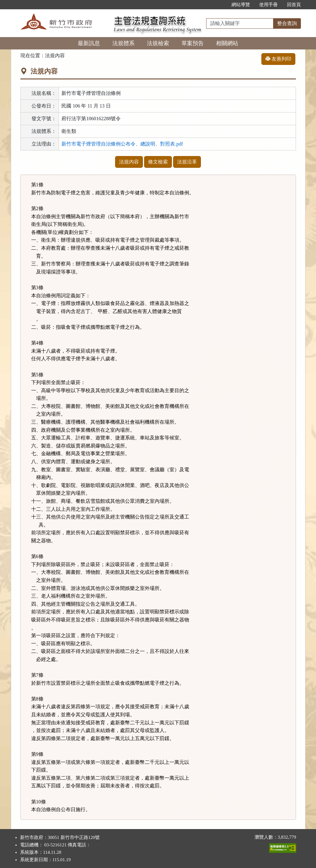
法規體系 (123, 43)
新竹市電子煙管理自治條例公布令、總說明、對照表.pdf (122, 144)
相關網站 (227, 43)
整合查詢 (287, 23)
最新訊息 (89, 43)
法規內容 (129, 162)
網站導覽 (241, 5)
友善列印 (278, 59)
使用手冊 (268, 5)
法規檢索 (158, 43)
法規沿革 (187, 162)
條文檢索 (158, 162)
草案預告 (193, 43)
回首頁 (294, 5)
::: (220, 5)
